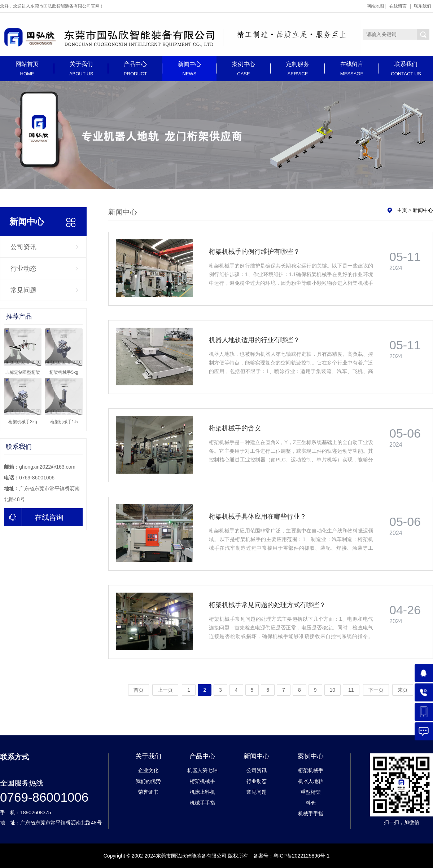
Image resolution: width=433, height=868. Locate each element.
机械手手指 (202, 803)
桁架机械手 (202, 781)
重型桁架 (311, 792)
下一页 (376, 690)
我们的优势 (148, 781)
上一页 (165, 690)
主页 (402, 210)
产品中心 (135, 69)
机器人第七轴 (202, 770)
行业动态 (23, 269)
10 (333, 690)
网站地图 (375, 6)
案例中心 (244, 69)
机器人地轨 (311, 781)
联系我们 (423, 6)
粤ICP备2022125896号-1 (302, 856)
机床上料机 (202, 792)
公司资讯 (23, 247)
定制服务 (298, 69)
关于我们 (81, 69)
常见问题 (23, 290)
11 (351, 690)
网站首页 (27, 69)
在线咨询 (34, 517)
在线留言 (398, 6)
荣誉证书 (148, 792)
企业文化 (148, 770)
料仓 (311, 803)
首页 (139, 690)
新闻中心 (189, 69)
